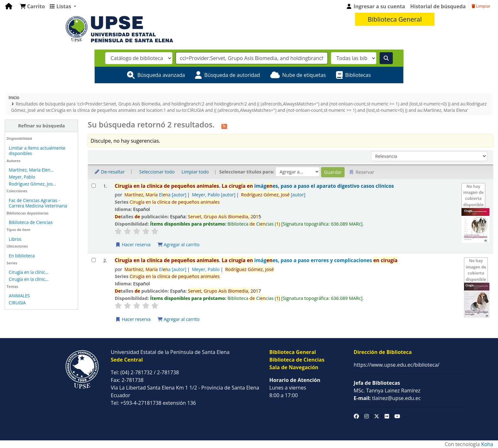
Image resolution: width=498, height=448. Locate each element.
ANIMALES (19, 296)
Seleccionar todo (157, 172)
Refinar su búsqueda (41, 126)
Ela (155, 195)
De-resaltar (109, 172)
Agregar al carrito (178, 244)
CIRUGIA (17, 303)
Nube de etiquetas (304, 75)
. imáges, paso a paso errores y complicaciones (256, 260)
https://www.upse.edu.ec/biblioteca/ (397, 365)
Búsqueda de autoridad (232, 75)
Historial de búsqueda (438, 6)
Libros (15, 239)
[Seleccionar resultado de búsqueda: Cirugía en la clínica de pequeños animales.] (94, 186)
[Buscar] (386, 58)
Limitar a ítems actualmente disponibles (37, 151)
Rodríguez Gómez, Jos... (33, 184)
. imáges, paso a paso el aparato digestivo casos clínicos (254, 186)
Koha (487, 444)
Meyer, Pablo (22, 177)
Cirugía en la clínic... (29, 272)
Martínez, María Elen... (31, 170)
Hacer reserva (133, 244)
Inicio (14, 97)
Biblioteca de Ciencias (31, 222)
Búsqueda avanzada (161, 75)
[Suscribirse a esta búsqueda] (224, 126)
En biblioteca (22, 256)
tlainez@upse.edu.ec (387, 398)
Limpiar (481, 6)
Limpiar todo (195, 172)
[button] (32, 6)
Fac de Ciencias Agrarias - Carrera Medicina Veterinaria (38, 203)
